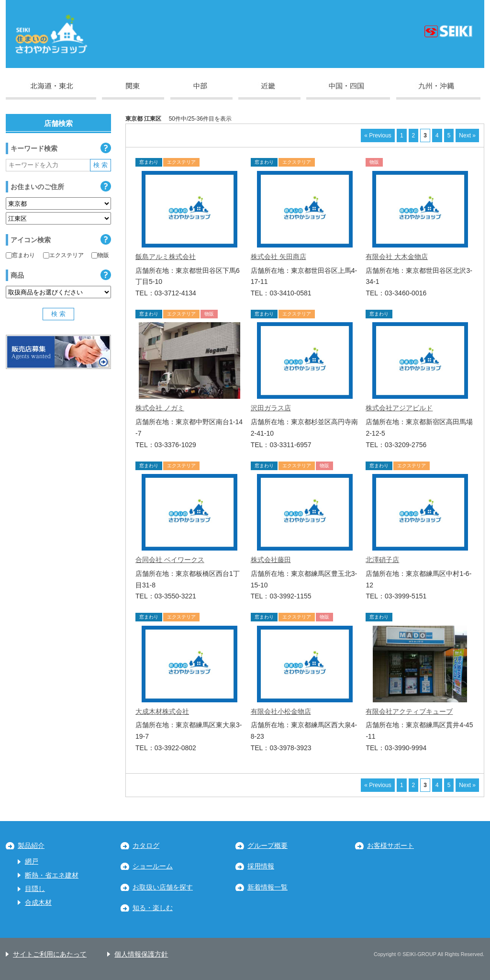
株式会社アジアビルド (399, 408)
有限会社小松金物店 (281, 711)
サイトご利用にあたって (50, 954)
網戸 (32, 862)
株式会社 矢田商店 (278, 257)
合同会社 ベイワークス (170, 560)
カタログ (146, 846)
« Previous (378, 135)
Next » (467, 135)
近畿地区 (269, 91)
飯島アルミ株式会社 (166, 257)
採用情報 (261, 866)
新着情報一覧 (267, 887)
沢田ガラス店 (271, 408)
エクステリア (63, 255)
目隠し (35, 889)
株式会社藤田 (271, 560)
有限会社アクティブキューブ (409, 711)
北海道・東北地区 (51, 91)
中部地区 (201, 91)
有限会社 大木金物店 (397, 257)
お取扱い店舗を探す (163, 887)
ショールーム (153, 866)
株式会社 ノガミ (160, 408)
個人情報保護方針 (141, 954)
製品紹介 (31, 846)
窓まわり (20, 255)
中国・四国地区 (348, 91)
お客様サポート (390, 846)
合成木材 (38, 903)
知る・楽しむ (153, 908)
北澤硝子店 (382, 560)
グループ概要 (267, 846)
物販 (100, 255)
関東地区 (133, 91)
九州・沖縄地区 (438, 91)
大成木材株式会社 (162, 711)
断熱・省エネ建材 (52, 875)
